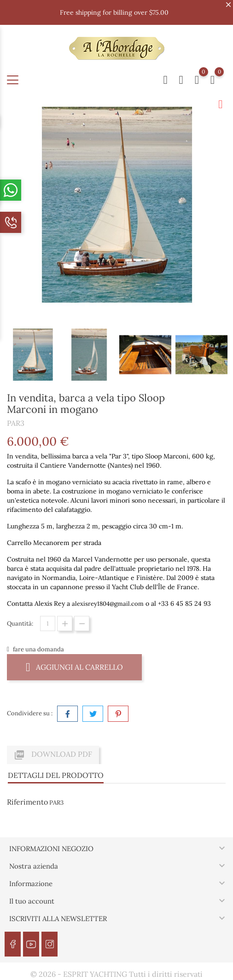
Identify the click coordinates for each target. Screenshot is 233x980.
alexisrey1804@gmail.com (108, 604)
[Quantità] (48, 623)
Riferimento (27, 802)
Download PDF (53, 755)
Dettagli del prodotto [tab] (56, 775)
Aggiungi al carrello (74, 667)
